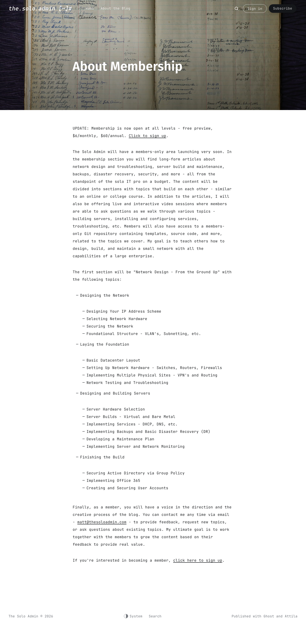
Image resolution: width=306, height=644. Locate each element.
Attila (291, 616)
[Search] (237, 11)
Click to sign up (147, 136)
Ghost (269, 616)
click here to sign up (198, 560)
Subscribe (283, 8)
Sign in (255, 9)
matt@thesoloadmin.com (102, 522)
